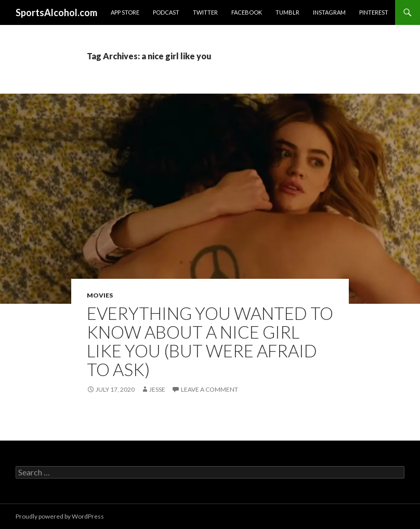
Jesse (157, 389)
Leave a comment (209, 389)
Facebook (247, 12)
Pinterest (374, 12)
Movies (100, 295)
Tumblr (287, 12)
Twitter (205, 12)
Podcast (166, 12)
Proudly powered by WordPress (60, 516)
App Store (125, 12)
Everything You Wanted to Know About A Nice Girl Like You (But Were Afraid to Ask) (210, 341)
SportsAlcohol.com (56, 12)
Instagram (329, 12)
